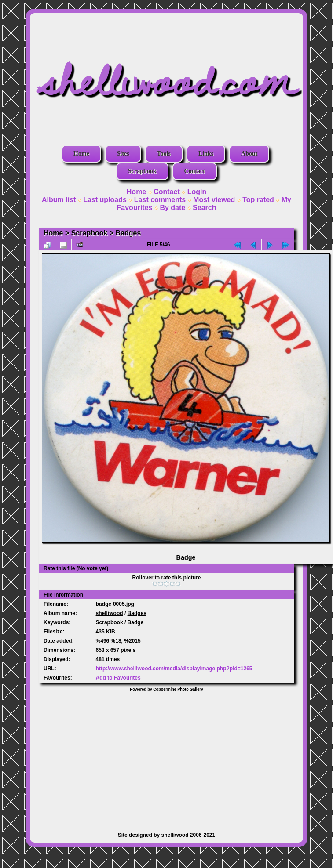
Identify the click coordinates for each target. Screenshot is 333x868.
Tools (164, 154)
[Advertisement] (166, 757)
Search (204, 208)
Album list (59, 200)
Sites (123, 154)
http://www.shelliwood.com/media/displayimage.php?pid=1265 (174, 669)
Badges (128, 233)
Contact (195, 171)
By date (172, 208)
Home (81, 154)
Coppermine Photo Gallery (178, 689)
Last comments (160, 200)
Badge (136, 622)
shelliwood (110, 613)
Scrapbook (142, 171)
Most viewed (214, 200)
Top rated (258, 200)
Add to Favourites (118, 678)
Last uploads (105, 200)
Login (197, 192)
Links (206, 154)
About (249, 154)
